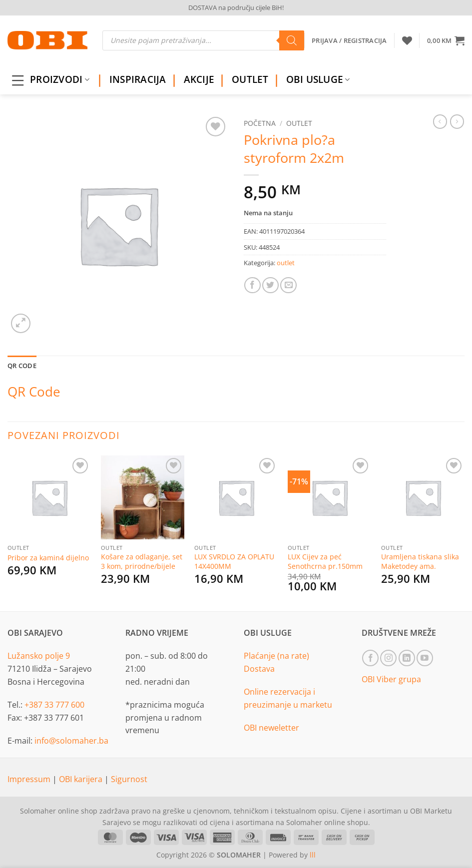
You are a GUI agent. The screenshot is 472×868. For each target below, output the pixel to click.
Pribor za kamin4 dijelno (48, 558)
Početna (260, 123)
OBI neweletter (271, 728)
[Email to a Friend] (288, 285)
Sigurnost (129, 779)
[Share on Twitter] (270, 285)
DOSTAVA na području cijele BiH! (236, 7)
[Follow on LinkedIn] (407, 658)
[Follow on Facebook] (370, 658)
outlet (299, 123)
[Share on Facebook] (252, 285)
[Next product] (440, 121)
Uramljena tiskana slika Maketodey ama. (420, 562)
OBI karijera (82, 779)
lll (313, 855)
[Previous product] (457, 121)
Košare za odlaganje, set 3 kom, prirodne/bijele (142, 562)
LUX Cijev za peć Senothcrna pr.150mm (325, 562)
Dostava (259, 669)
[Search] (292, 40)
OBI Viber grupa (391, 679)
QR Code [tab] (22, 366)
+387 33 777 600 (54, 705)
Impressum (30, 779)
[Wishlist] (407, 40)
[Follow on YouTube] (425, 658)
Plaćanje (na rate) (276, 656)
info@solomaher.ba (71, 741)
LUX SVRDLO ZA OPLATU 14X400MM (234, 562)
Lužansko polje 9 (39, 656)
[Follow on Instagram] (388, 658)
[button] (446, 40)
